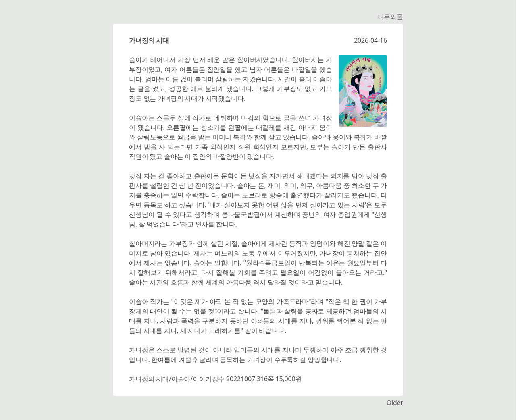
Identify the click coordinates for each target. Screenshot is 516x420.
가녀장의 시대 (149, 40)
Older (395, 403)
